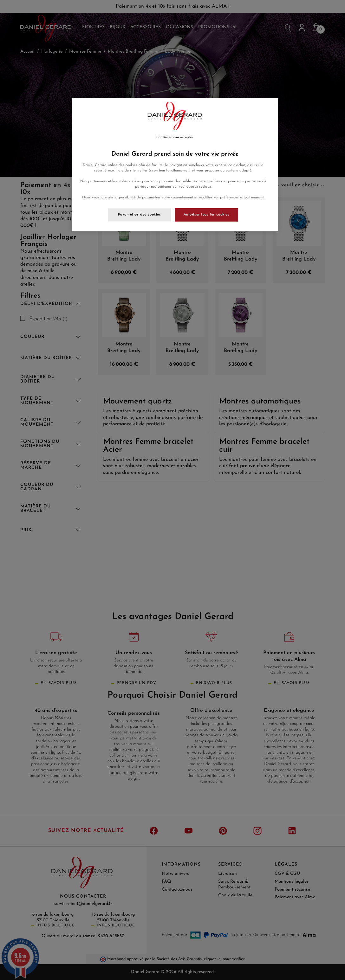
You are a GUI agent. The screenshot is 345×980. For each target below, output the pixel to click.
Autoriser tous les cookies (207, 215)
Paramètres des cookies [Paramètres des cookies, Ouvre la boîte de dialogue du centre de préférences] (140, 215)
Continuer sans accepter (175, 137)
